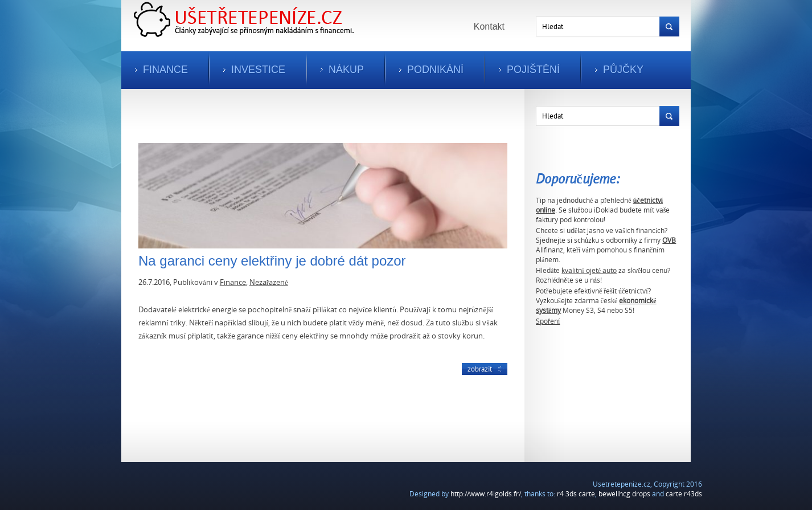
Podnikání (435, 70)
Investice (258, 70)
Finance (165, 70)
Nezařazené (269, 282)
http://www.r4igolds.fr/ (486, 494)
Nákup (346, 70)
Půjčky (623, 70)
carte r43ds (684, 494)
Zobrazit (480, 369)
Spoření (548, 321)
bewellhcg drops (624, 494)
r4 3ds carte (576, 494)
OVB (669, 240)
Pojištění (533, 70)
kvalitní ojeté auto (589, 270)
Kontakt (489, 26)
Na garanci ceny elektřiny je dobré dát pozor (272, 261)
